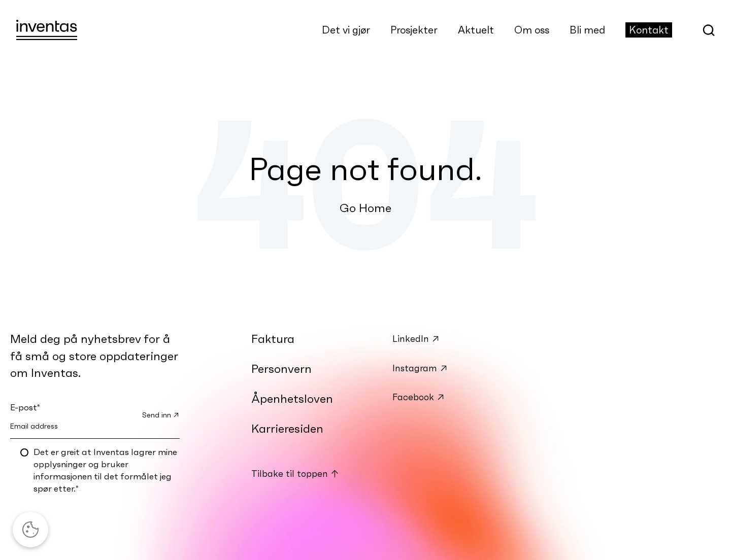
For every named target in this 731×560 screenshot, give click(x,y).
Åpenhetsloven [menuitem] (292, 399)
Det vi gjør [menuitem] (346, 30)
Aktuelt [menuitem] (476, 30)
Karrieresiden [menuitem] (287, 429)
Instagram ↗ (420, 368)
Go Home (365, 208)
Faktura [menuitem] (273, 339)
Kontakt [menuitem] (649, 30)
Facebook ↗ (419, 397)
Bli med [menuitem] (587, 30)
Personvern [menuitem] (281, 369)
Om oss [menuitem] (532, 30)
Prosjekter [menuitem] (414, 30)
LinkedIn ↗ (416, 339)
